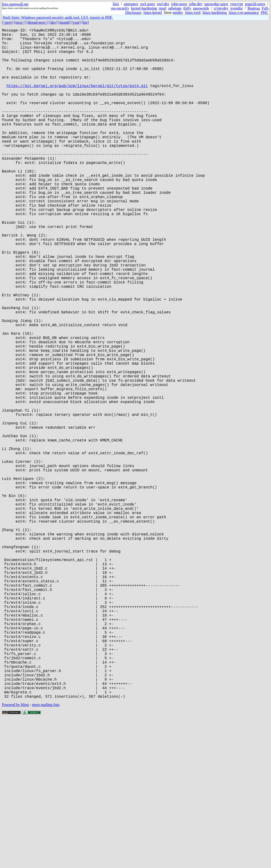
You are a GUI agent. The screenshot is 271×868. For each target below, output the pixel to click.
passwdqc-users (216, 4)
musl (163, 8)
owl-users (147, 4)
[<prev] (8, 22)
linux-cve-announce (244, 12)
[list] (85, 22)
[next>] (20, 22)
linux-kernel (153, 12)
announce (131, 4)
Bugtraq (254, 8)
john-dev (196, 4)
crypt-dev (221, 8)
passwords (201, 8)
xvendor (236, 8)
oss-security (120, 8)
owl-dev (163, 4)
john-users (179, 4)
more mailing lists (46, 854)
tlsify (187, 8)
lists (116, 4)
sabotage (175, 8)
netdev (178, 12)
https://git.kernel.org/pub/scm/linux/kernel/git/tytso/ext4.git (77, 99)
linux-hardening (215, 12)
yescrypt (237, 4)
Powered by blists (15, 854)
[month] (65, 22)
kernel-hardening (144, 8)
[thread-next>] (37, 22)
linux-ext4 (193, 12)
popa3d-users (255, 4)
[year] (76, 22)
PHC (264, 12)
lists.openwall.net (15, 4)
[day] (53, 22)
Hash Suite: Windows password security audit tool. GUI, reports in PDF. (58, 17)
